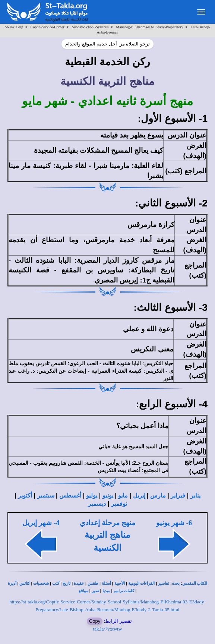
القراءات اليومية (142, 583)
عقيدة (79, 583)
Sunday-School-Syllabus (90, 27)
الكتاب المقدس (195, 583)
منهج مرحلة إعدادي (107, 523)
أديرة (12, 583)
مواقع (83, 591)
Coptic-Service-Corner (48, 27)
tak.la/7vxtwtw (108, 629)
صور (95, 591)
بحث (176, 583)
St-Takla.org (14, 27)
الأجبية (120, 583)
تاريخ (67, 583)
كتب (56, 583)
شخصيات (41, 583)
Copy (95, 621)
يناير (195, 495)
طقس (93, 583)
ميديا (106, 591)
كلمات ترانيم (124, 591)
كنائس (25, 583)
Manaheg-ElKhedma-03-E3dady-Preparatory (149, 27)
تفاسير (164, 583)
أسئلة (106, 583)
